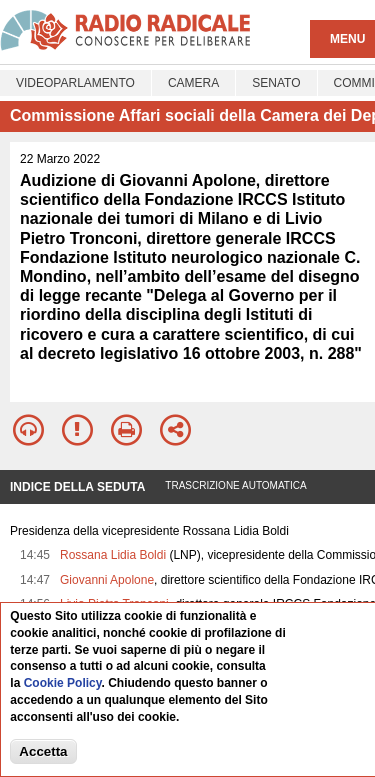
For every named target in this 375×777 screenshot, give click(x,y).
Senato (276, 83)
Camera (193, 83)
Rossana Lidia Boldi (113, 555)
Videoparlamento (75, 83)
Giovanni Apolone (107, 580)
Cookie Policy (63, 683)
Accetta (43, 751)
